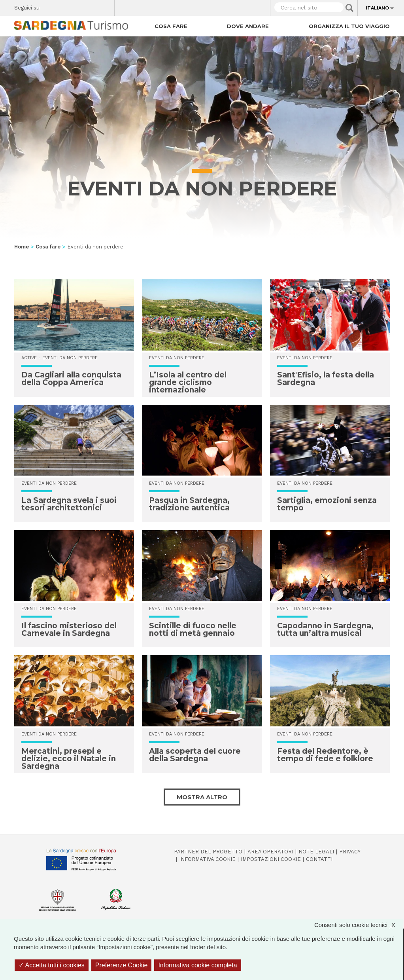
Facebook (50, 6)
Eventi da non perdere (70, 358)
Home (22, 247)
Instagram (78, 6)
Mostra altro (202, 797)
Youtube (105, 6)
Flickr (92, 6)
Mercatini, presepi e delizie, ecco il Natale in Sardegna (69, 759)
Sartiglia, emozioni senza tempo (327, 504)
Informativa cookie (207, 859)
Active (29, 358)
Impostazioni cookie (271, 859)
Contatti (319, 859)
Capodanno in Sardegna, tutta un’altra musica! (325, 629)
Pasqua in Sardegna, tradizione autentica (189, 504)
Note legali (316, 852)
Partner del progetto (208, 852)
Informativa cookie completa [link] (197, 965)
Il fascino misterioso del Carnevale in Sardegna (69, 629)
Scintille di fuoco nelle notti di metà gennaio (193, 629)
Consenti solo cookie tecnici (359, 925)
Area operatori (270, 852)
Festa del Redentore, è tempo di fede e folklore (325, 755)
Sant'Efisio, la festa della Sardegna (326, 379)
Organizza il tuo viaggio (349, 26)
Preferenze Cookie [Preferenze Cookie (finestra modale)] (122, 965)
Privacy (350, 852)
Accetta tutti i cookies (52, 965)
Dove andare (248, 26)
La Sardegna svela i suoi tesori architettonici (69, 504)
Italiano (377, 8)
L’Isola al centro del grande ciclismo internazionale (188, 382)
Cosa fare (171, 26)
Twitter (64, 6)
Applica (349, 8)
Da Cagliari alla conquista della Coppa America (71, 379)
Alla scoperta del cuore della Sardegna (195, 755)
